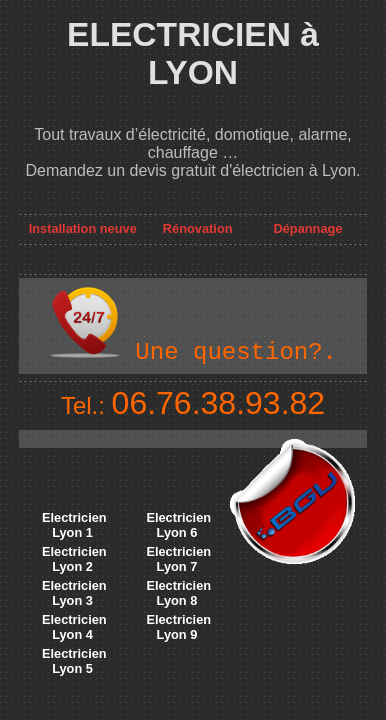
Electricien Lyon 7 (178, 559)
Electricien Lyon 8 (178, 593)
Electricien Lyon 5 (74, 661)
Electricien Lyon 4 (74, 627)
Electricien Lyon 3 (74, 593)
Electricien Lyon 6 (178, 525)
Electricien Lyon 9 (178, 627)
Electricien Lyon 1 (74, 525)
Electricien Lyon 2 (74, 559)
